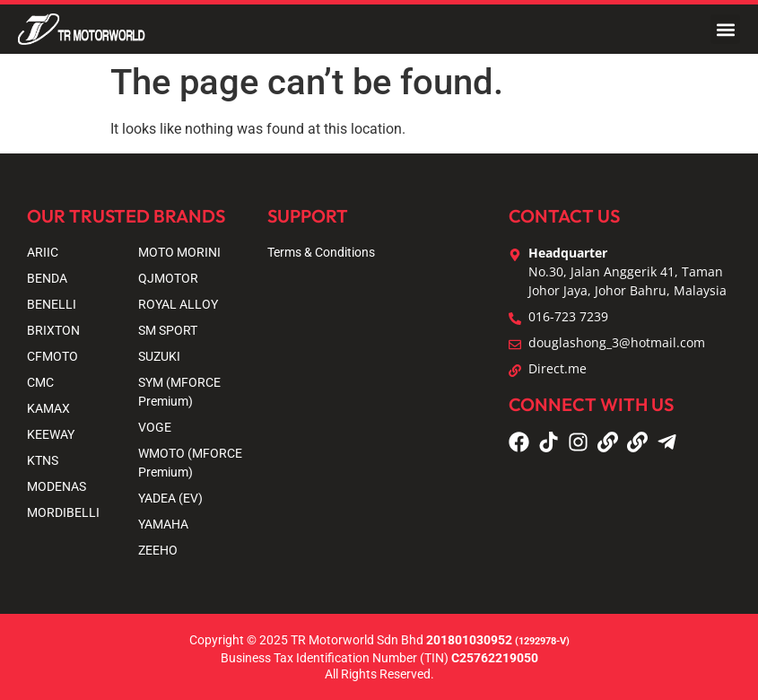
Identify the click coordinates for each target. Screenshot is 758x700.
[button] (725, 29)
